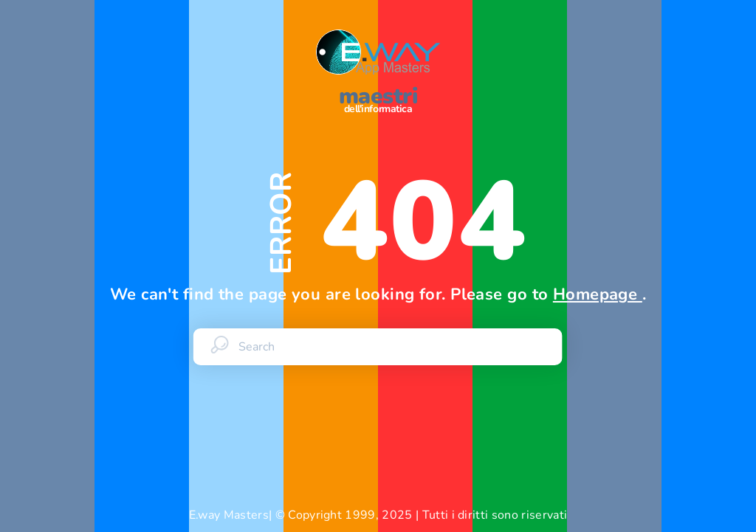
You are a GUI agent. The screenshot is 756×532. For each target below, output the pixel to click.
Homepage (598, 294)
